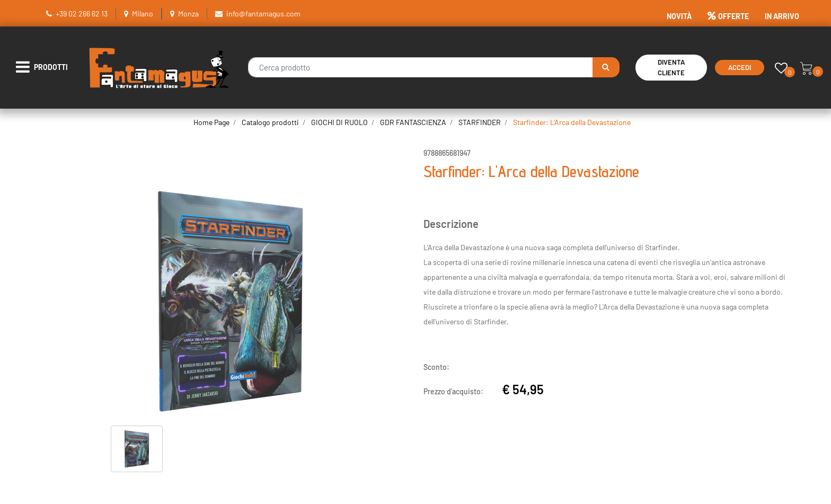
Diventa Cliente (671, 68)
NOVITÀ (679, 16)
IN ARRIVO (782, 16)
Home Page (211, 122)
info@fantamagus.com (263, 14)
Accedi (740, 67)
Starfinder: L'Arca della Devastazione (572, 122)
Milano (143, 14)
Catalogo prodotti (270, 122)
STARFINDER (480, 122)
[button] (606, 67)
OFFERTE (728, 16)
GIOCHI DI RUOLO (339, 122)
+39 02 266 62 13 (82, 14)
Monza (188, 14)
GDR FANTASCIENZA (413, 122)
